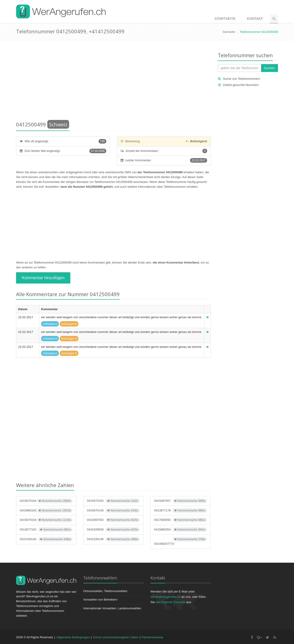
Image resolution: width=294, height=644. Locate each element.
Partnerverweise (152, 637)
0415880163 (46, 511)
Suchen (270, 68)
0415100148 (113, 539)
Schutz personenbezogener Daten (116, 637)
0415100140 (46, 539)
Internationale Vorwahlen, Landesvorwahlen (112, 608)
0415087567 (181, 501)
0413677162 (46, 530)
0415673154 (113, 501)
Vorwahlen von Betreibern (100, 600)
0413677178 (181, 511)
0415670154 (46, 520)
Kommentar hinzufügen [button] (43, 278)
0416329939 (113, 530)
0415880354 (181, 530)
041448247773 (181, 541)
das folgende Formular (170, 602)
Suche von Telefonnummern (242, 79)
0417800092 (181, 520)
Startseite (225, 18)
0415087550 (113, 520)
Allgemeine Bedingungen (73, 637)
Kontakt (255, 18)
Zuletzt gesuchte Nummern (241, 85)
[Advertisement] (113, 82)
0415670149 (113, 511)
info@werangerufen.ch (165, 597)
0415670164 (46, 501)
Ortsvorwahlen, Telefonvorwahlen (105, 591)
